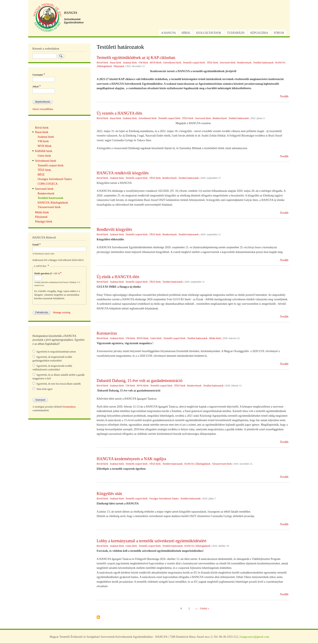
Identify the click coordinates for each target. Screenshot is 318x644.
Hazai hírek (116, 63)
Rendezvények (244, 63)
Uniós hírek (156, 338)
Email (35, 245)
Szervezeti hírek (228, 63)
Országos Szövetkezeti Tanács (164, 499)
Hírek (186, 33)
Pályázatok (119, 66)
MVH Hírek (156, 63)
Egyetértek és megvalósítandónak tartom (56, 352)
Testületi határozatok (263, 63)
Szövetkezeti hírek (172, 63)
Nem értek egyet (44, 389)
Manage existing (62, 312)
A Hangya (169, 33)
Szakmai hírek (130, 63)
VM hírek (143, 63)
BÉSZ (41, 175)
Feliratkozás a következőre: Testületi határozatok (98, 617)
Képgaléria (259, 33)
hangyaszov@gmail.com (255, 637)
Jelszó (35, 87)
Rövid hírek (103, 63)
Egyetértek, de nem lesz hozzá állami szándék (59, 384)
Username (38, 75)
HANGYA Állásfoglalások (197, 464)
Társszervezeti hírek (222, 464)
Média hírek (215, 338)
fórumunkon (69, 407)
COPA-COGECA (48, 184)
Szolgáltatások (209, 33)
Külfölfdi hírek (44, 151)
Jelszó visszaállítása (43, 109)
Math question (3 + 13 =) (47, 273)
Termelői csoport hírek (194, 63)
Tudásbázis (236, 33)
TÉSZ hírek (212, 63)
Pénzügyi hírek (44, 222)
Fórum (279, 33)
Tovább (284, 96)
